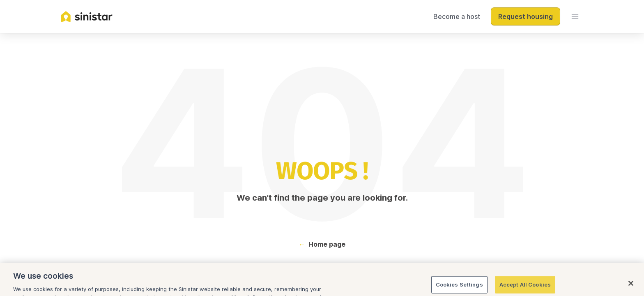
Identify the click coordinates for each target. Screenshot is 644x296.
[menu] (575, 16)
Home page (327, 244)
